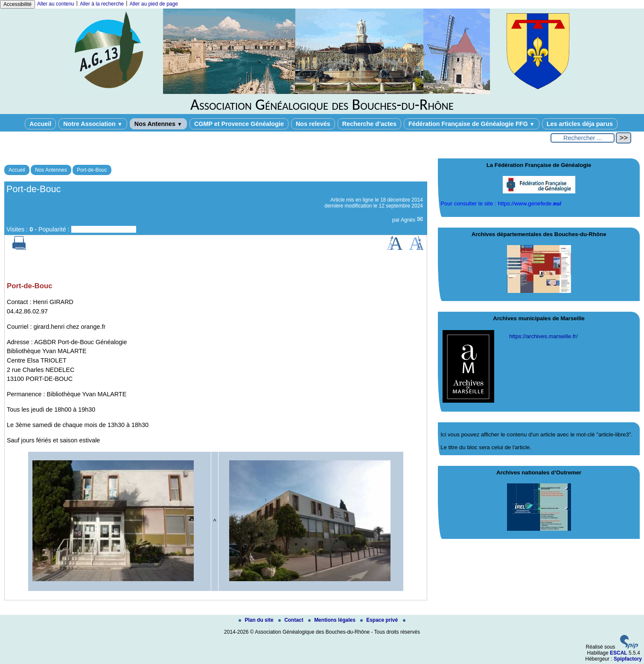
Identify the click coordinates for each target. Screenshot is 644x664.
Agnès (409, 220)
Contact (291, 620)
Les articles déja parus (580, 124)
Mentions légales (332, 620)
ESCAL (619, 653)
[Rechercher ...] (583, 138)
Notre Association (93, 124)
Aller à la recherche (102, 4)
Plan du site (257, 620)
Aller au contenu (56, 4)
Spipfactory (628, 659)
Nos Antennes (158, 124)
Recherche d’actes (369, 124)
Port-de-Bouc (92, 170)
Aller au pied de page (153, 4)
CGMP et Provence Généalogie (239, 124)
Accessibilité (17, 4)
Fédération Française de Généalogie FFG (472, 124)
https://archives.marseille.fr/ (543, 336)
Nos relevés (313, 124)
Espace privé (380, 620)
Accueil (40, 124)
